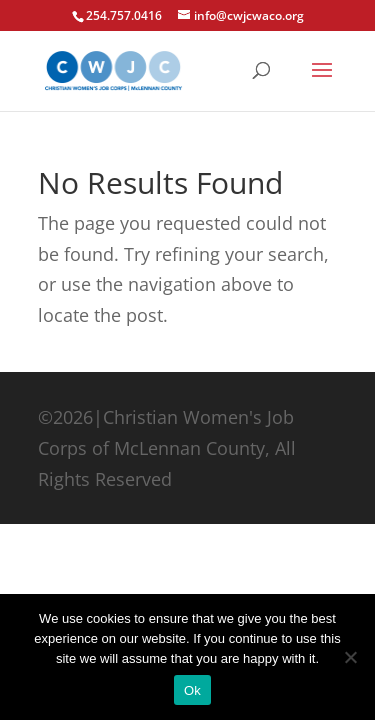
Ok (192, 690)
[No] (350, 657)
